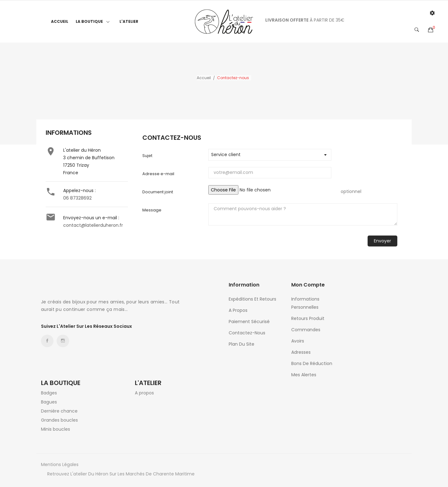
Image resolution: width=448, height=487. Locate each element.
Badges (49, 393)
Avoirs (298, 341)
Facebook (47, 341)
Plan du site (242, 344)
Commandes (306, 330)
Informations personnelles (305, 303)
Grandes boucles (59, 420)
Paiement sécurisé (249, 322)
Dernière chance (59, 411)
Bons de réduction (312, 363)
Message (152, 210)
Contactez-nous (247, 333)
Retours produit (308, 318)
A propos (238, 310)
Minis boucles (56, 429)
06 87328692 (77, 198)
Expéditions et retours (252, 299)
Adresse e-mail (158, 174)
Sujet (147, 156)
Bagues (49, 402)
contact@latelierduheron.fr (93, 225)
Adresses (301, 352)
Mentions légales (60, 464)
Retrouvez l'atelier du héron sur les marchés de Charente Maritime (121, 474)
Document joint (158, 192)
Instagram (63, 341)
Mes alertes (304, 375)
